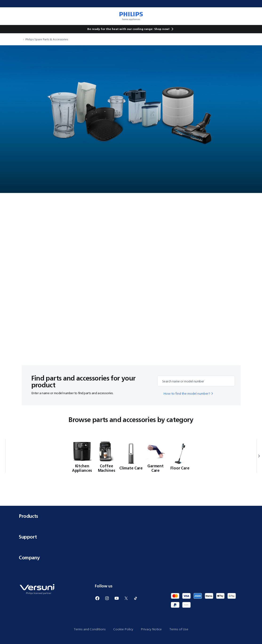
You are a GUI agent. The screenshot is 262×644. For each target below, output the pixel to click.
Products (131, 516)
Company (131, 558)
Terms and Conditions (90, 629)
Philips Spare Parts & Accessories (47, 39)
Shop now (161, 29)
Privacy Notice (151, 629)
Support (131, 537)
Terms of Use (179, 629)
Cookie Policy (123, 629)
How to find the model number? (189, 393)
